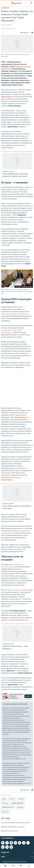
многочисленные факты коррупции (14, 314)
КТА (13, 866)
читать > (28, 696)
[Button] (25, 33)
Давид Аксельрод (7, 25)
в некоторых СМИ (18, 590)
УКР (21, 866)
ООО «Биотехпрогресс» (19, 417)
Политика (5, 8)
